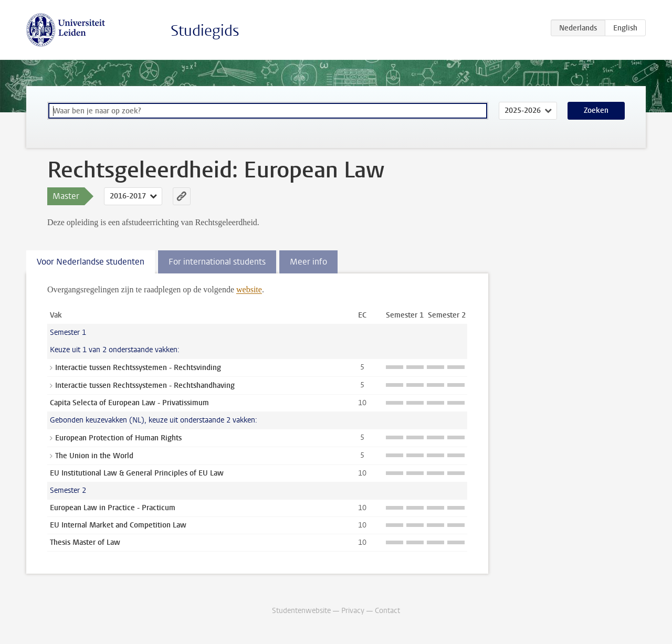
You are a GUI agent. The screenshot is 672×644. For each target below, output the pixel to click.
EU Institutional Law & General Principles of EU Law (137, 473)
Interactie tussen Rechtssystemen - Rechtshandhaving (145, 386)
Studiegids (205, 31)
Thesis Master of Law (85, 542)
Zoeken (596, 110)
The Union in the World (94, 456)
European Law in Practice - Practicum (113, 508)
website (249, 289)
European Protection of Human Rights (118, 438)
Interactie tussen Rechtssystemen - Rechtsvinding (138, 368)
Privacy (353, 611)
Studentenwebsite (301, 611)
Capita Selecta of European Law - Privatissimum (129, 403)
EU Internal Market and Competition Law (118, 525)
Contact (387, 611)
